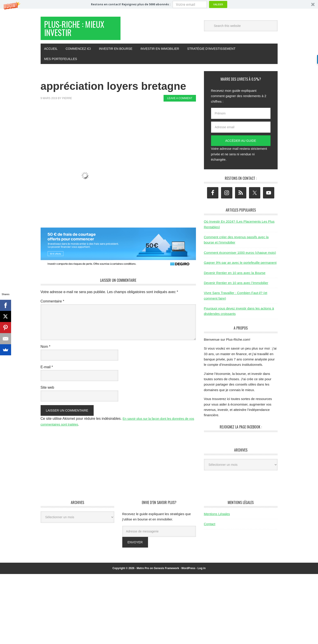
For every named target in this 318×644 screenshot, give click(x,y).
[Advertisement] (121, 122)
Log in (201, 572)
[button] (159, 4)
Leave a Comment (180, 102)
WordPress (188, 572)
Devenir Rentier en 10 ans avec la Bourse (235, 277)
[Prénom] (241, 118)
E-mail (47, 371)
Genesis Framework (166, 572)
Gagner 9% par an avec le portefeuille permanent (240, 267)
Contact (210, 528)
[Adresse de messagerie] (159, 536)
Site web (47, 392)
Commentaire (52, 305)
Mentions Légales (217, 518)
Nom (45, 351)
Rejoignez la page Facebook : (241, 431)
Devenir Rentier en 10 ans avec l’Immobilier (236, 287)
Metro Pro (143, 572)
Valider (218, 4)
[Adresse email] (241, 131)
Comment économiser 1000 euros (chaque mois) (240, 257)
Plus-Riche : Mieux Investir (75, 31)
